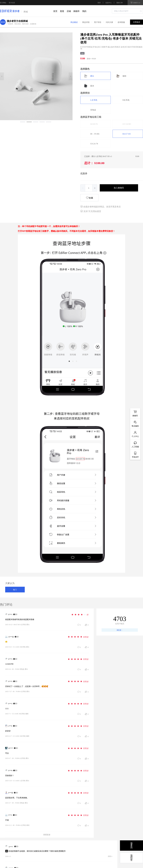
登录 (99, 3)
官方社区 (12, 3)
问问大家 (109, 22)
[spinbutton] (89, 188)
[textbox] (127, 11)
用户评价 (98, 22)
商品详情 (86, 22)
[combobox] (127, 11)
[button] (83, 188)
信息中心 (109, 3)
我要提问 (131, 845)
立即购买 (137, 22)
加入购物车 (119, 188)
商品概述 (74, 22)
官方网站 (3, 3)
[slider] (80, 614)
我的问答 (131, 858)
